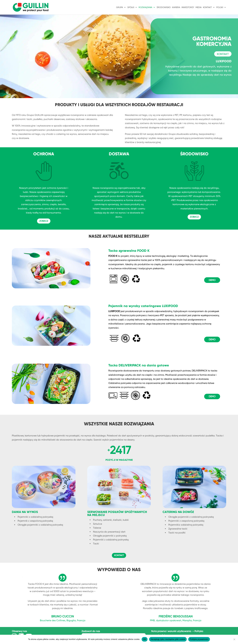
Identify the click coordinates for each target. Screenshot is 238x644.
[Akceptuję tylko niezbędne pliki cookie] (234, 639)
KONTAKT (207, 7)
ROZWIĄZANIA (145, 7)
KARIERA (176, 7)
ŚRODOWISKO (164, 7)
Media (199, 7)
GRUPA (120, 7)
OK (145, 639)
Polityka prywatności (199, 639)
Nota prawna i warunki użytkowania (171, 631)
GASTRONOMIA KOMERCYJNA (212, 41)
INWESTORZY (188, 7)
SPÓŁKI (131, 7)
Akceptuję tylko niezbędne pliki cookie (168, 639)
